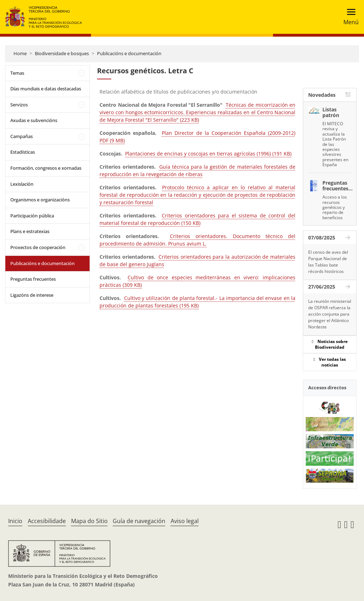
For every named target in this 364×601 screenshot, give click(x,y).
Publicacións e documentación (129, 53)
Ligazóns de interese (32, 295)
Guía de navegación (139, 521)
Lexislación (22, 184)
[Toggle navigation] (349, 17)
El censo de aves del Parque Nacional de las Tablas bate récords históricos (328, 262)
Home (20, 53)
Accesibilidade (47, 521)
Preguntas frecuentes (33, 279)
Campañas (22, 136)
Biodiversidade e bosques (62, 53)
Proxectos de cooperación (38, 247)
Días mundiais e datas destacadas (46, 89)
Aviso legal (185, 521)
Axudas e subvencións (34, 120)
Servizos (19, 105)
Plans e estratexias (30, 231)
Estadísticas (23, 152)
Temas (17, 73)
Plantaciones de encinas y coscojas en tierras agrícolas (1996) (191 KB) (208, 154)
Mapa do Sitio (89, 521)
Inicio (15, 521)
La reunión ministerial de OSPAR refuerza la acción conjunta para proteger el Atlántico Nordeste (330, 314)
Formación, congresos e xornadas (46, 168)
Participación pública (32, 216)
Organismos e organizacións (40, 200)
